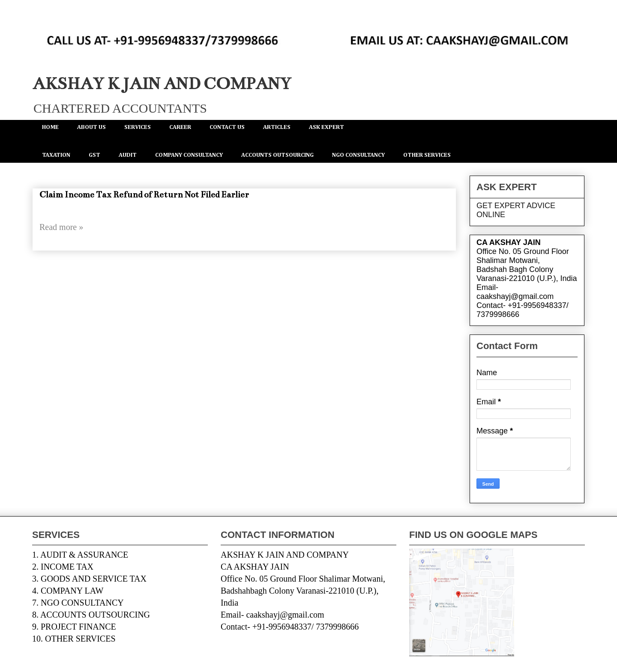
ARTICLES (277, 127)
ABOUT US (91, 127)
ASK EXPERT (326, 127)
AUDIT (128, 155)
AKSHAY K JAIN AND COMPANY (162, 84)
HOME (50, 127)
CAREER (180, 127)
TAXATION (56, 155)
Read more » (61, 227)
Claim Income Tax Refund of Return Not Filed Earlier (144, 195)
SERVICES (138, 127)
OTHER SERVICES (427, 155)
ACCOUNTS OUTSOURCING (277, 155)
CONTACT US (227, 127)
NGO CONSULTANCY (358, 155)
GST (94, 155)
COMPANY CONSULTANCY (189, 155)
